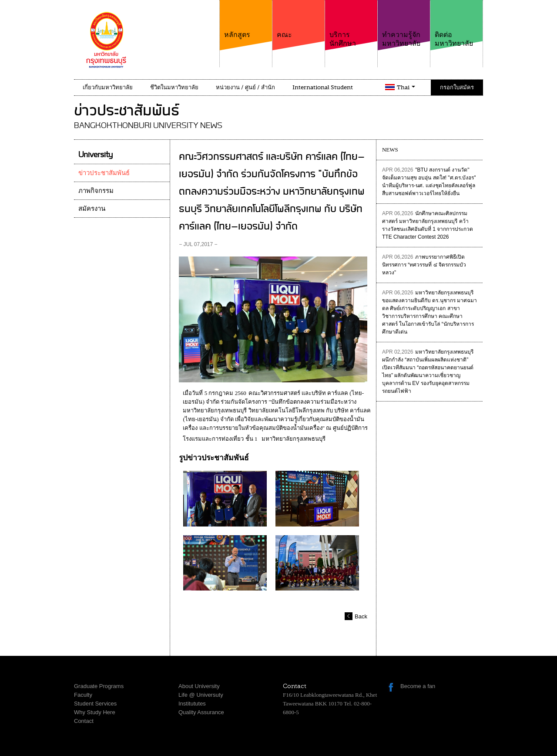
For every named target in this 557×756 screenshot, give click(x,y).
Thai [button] (406, 87)
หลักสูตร (246, 19)
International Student (323, 87)
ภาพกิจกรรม (96, 191)
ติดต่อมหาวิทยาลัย (456, 24)
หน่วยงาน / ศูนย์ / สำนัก (245, 87)
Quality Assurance (201, 712)
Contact (84, 721)
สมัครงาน (92, 209)
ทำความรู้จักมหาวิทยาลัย (404, 24)
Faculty (83, 695)
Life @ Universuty (201, 695)
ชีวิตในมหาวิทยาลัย (174, 87)
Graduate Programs (99, 686)
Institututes (192, 704)
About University (199, 686)
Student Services (95, 704)
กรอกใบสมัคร (457, 87)
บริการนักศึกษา (351, 24)
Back (361, 616)
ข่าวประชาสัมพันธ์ (104, 173)
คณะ (299, 19)
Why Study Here (95, 712)
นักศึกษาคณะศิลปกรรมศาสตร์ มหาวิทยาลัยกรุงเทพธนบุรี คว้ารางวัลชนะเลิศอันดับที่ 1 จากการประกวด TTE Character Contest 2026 (428, 225)
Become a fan (418, 686)
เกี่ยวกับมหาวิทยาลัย (108, 87)
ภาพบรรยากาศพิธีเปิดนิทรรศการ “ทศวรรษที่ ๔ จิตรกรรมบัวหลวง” (424, 265)
